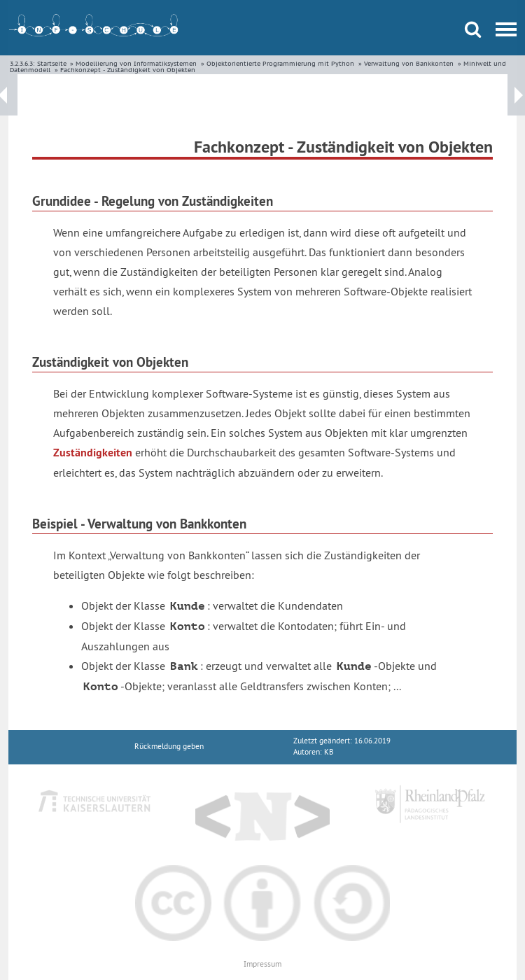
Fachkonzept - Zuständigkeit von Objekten (128, 70)
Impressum (262, 964)
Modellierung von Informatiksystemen (136, 63)
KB (329, 752)
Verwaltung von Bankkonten (409, 63)
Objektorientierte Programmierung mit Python (280, 63)
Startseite (52, 63)
